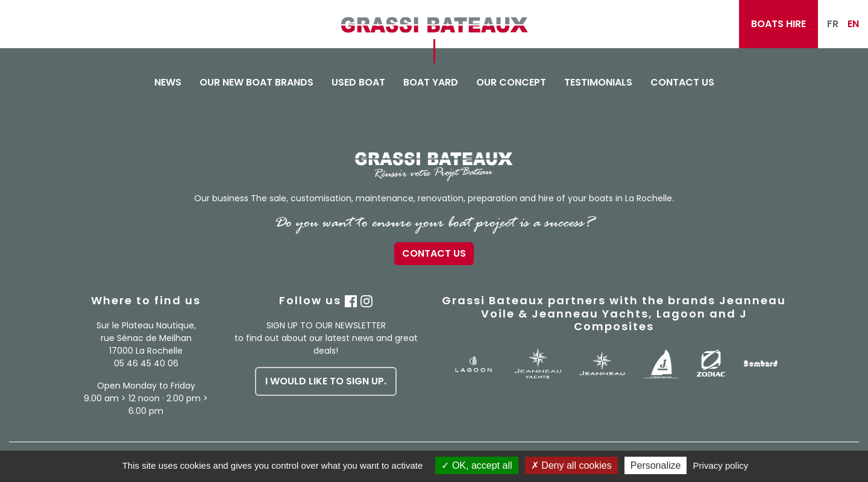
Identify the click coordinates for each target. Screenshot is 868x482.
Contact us (682, 82)
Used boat (358, 82)
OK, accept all (476, 465)
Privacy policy (721, 465)
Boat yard (431, 82)
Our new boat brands (256, 82)
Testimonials (598, 82)
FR (833, 24)
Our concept (511, 82)
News (168, 82)
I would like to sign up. (326, 381)
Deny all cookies (571, 465)
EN (853, 24)
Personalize (656, 465)
